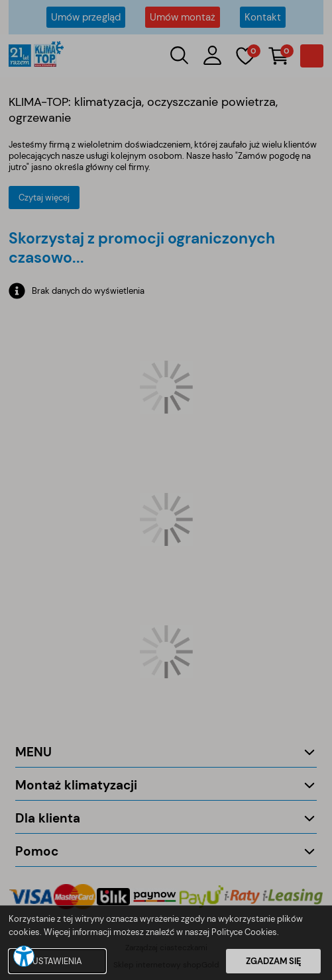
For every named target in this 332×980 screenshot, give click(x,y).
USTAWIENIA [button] (57, 961)
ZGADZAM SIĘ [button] (274, 961)
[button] (24, 956)
